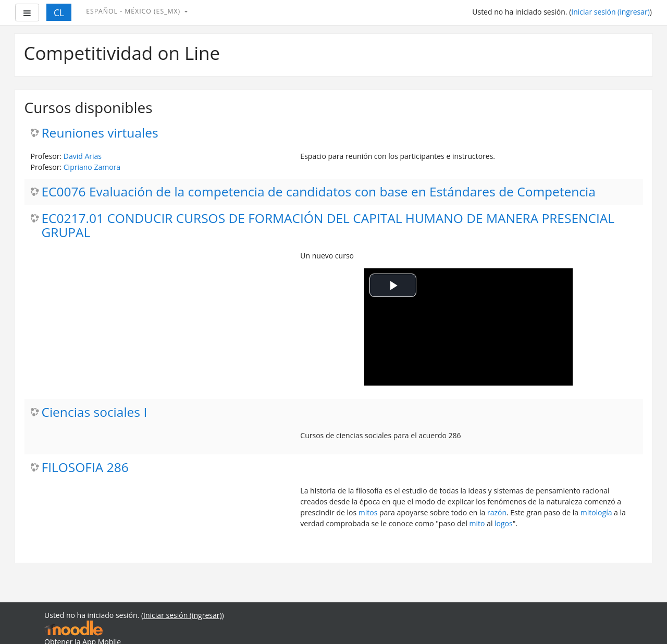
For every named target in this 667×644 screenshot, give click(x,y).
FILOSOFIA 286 (85, 468)
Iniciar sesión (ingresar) (610, 12)
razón (497, 512)
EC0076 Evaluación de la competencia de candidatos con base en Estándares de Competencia (319, 192)
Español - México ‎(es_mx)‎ (134, 11)
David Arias (83, 156)
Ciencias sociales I (95, 412)
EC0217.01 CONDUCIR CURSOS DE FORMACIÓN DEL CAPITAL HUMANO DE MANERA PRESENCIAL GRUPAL (328, 226)
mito (477, 523)
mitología (596, 512)
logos (504, 523)
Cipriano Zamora (92, 167)
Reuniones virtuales (100, 133)
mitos (368, 512)
